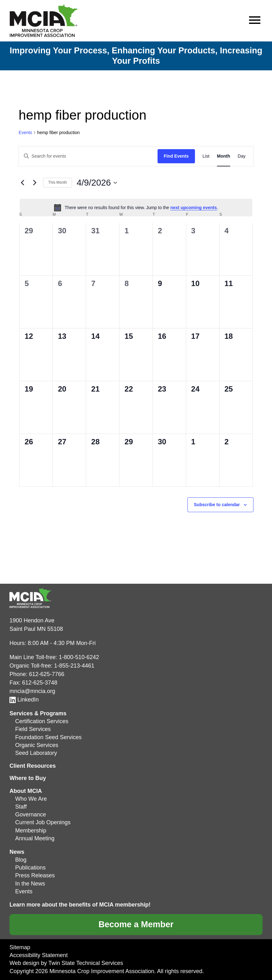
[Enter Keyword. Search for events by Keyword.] (88, 156)
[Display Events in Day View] (242, 156)
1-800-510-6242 (79, 657)
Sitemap (20, 947)
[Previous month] (22, 183)
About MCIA (26, 791)
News (17, 852)
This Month (57, 182)
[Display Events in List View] (206, 156)
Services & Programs (38, 713)
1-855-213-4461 (74, 666)
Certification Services (42, 721)
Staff (21, 807)
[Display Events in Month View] (224, 156)
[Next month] (35, 183)
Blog (21, 860)
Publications (30, 868)
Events (25, 133)
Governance (31, 815)
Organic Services (37, 745)
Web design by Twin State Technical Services (66, 963)
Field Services (33, 729)
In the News (30, 884)
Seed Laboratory (36, 753)
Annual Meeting (35, 838)
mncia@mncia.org (32, 691)
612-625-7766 (47, 674)
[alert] (136, 208)
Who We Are (31, 799)
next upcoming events (194, 208)
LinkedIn (24, 700)
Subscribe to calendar (217, 505)
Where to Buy (28, 778)
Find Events (176, 156)
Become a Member (136, 924)
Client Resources (33, 766)
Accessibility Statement (39, 955)
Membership (31, 831)
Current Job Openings (43, 822)
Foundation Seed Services (48, 737)
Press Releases (35, 875)
